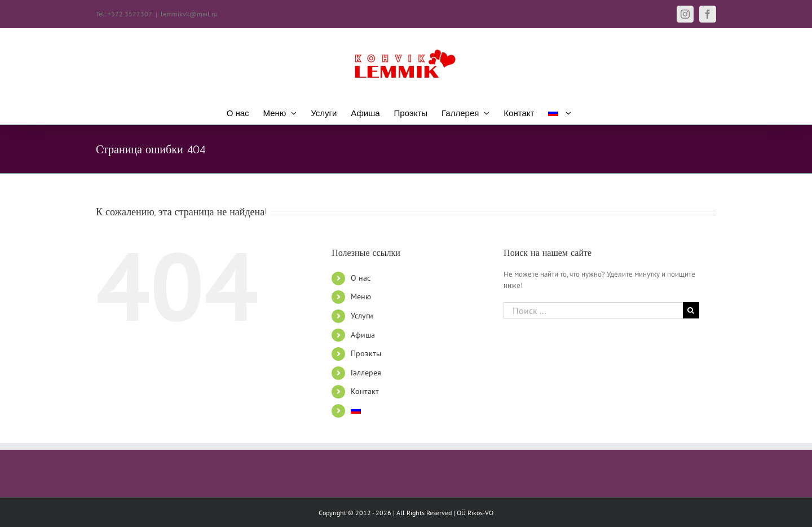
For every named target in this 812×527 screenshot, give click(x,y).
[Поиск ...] (593, 310)
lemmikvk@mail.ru (189, 14)
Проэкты (366, 353)
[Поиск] (691, 310)
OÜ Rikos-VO (475, 513)
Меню (361, 296)
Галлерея (366, 373)
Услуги (362, 316)
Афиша (363, 335)
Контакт (365, 391)
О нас (361, 278)
